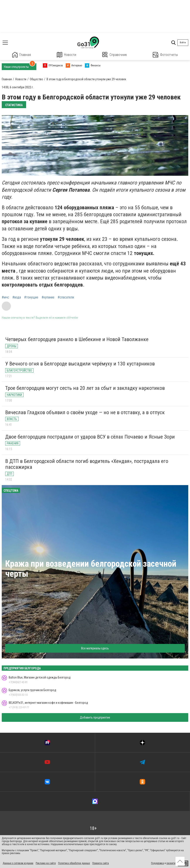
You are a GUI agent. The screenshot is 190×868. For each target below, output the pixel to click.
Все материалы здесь (95, 648)
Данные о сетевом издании (18, 863)
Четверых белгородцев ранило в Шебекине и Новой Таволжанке (77, 339)
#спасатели (66, 297)
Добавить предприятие (95, 717)
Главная (22, 55)
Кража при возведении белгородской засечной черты (91, 569)
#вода (17, 297)
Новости (66, 55)
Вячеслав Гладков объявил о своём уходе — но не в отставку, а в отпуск (85, 412)
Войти (183, 43)
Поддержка (157, 863)
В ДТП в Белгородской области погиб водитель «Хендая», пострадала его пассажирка (87, 464)
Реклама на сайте (46, 863)
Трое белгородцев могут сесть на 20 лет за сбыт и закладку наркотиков (85, 388)
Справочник (115, 55)
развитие (172, 863)
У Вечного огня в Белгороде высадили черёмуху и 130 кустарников (80, 364)
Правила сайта (101, 863)
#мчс (5, 297)
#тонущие (31, 297)
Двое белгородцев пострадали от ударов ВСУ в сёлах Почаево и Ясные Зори (90, 437)
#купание (48, 297)
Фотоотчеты (165, 55)
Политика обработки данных (74, 863)
